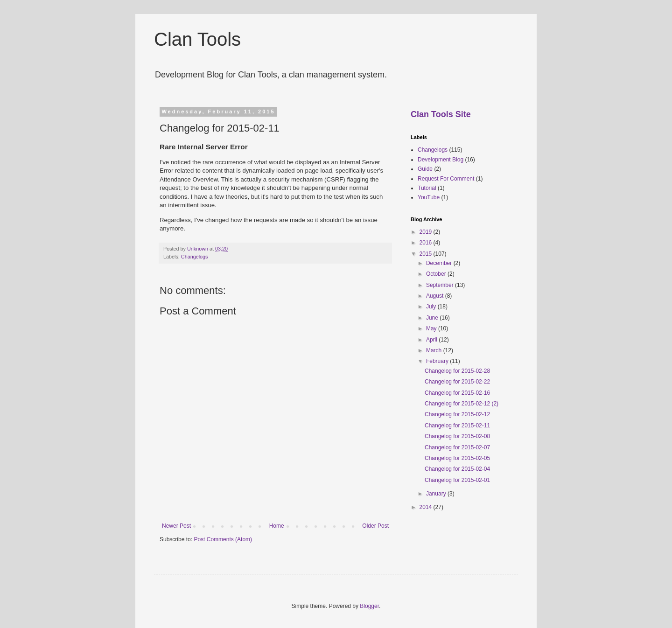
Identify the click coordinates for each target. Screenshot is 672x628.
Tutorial (427, 188)
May (432, 328)
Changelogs (195, 257)
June (433, 318)
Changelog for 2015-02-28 (457, 371)
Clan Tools (197, 39)
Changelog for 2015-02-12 (457, 414)
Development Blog (441, 160)
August (436, 296)
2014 (427, 507)
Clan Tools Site (441, 114)
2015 (427, 254)
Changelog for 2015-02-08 (457, 436)
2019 (427, 232)
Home (277, 526)
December (440, 263)
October (437, 274)
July (432, 307)
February (438, 361)
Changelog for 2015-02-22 (457, 382)
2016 (427, 243)
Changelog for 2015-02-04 (457, 469)
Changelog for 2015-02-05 (457, 458)
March (435, 350)
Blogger (369, 606)
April (432, 340)
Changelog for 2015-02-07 (457, 447)
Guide (425, 169)
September (441, 285)
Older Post (375, 526)
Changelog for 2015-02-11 (457, 426)
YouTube (429, 197)
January (437, 494)
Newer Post (176, 526)
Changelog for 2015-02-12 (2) (462, 404)
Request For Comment (446, 179)
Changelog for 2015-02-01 (457, 480)
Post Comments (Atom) (223, 539)
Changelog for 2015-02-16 (457, 393)
